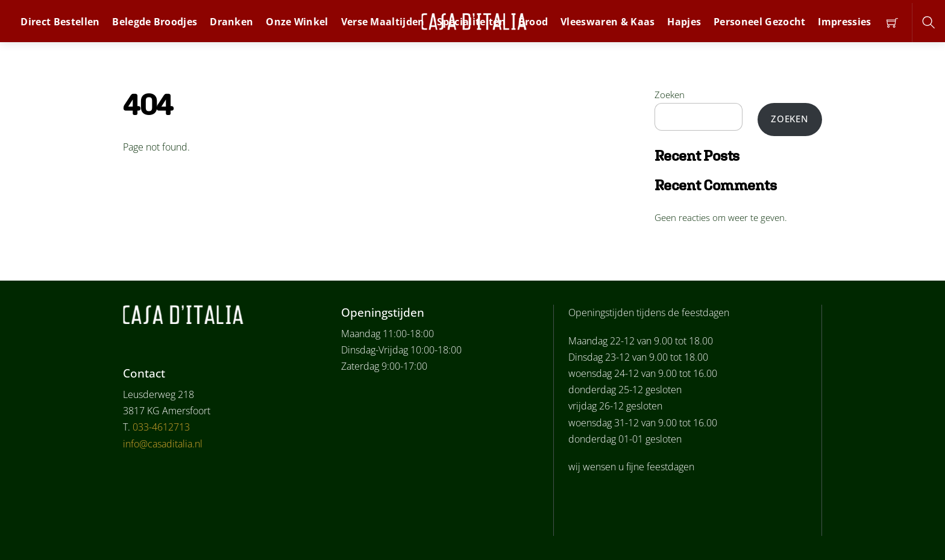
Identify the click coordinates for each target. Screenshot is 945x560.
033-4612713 (161, 427)
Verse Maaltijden (383, 22)
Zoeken (670, 95)
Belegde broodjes (155, 22)
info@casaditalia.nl (163, 444)
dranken (231, 22)
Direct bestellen (60, 22)
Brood (533, 22)
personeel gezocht (759, 22)
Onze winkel (297, 22)
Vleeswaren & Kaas (607, 22)
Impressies (844, 22)
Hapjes (684, 22)
